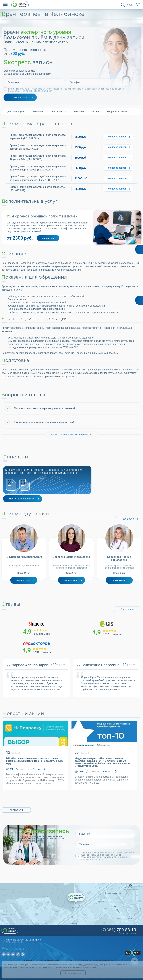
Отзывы (70, 960)
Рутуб (8, 954)
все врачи (128, 519)
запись (117, 137)
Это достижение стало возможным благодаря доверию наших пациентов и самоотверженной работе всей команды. (102, 780)
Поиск (129, 5)
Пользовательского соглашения (46, 89)
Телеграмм (18, 954)
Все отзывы (127, 609)
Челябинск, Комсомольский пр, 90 (23, 940)
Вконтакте (13, 954)
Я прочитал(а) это (73, 973)
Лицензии (28, 960)
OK (23, 954)
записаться (20, 97)
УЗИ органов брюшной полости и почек (42, 216)
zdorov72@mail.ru (15, 949)
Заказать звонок (128, 933)
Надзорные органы (49, 960)
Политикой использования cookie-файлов (76, 967)
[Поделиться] (45, 769)
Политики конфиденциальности (37, 91)
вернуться (16, 810)
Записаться (23, 580)
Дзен (4, 954)
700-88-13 (118, 930)
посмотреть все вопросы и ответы (71, 434)
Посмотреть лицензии (21, 499)
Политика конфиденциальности (97, 960)
